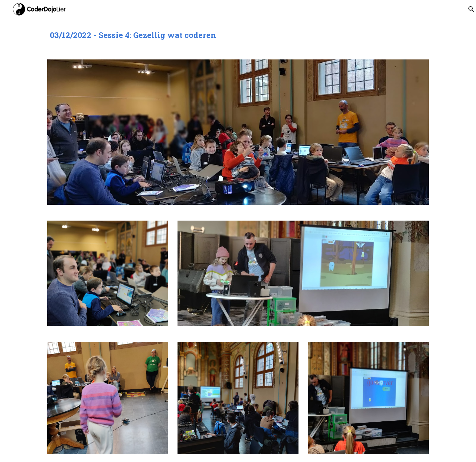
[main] (238, 35)
